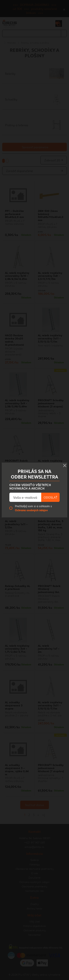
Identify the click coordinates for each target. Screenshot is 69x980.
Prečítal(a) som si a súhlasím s (33, 508)
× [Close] (65, 464)
